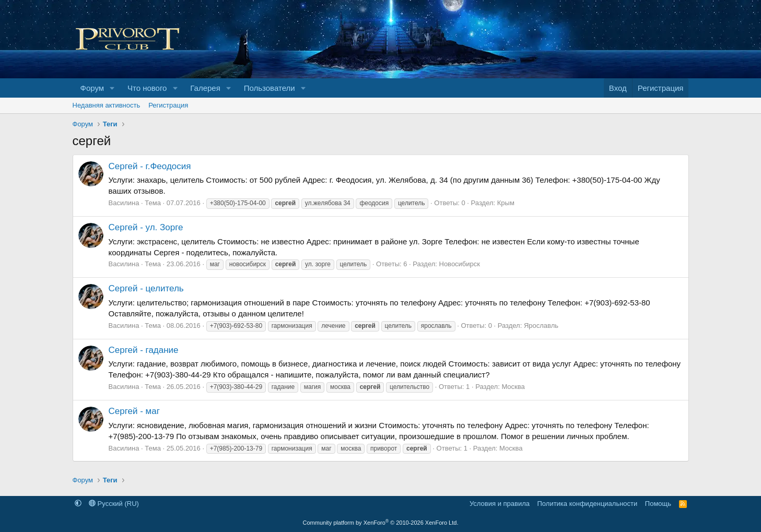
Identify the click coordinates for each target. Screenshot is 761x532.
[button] (112, 88)
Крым (506, 203)
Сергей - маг (134, 411)
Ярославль (541, 326)
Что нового (147, 88)
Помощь (658, 504)
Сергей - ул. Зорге (146, 227)
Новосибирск (460, 264)
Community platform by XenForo (381, 523)
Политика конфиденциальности (588, 504)
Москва (513, 387)
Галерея (205, 88)
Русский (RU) (114, 504)
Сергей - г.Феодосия (150, 166)
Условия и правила (500, 504)
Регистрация (168, 105)
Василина (124, 203)
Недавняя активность (107, 105)
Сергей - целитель (146, 288)
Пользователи (270, 88)
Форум (92, 88)
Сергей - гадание (144, 350)
